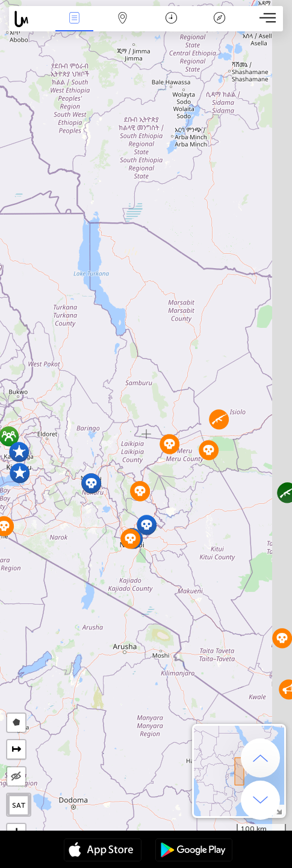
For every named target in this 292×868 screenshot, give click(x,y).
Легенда (220, 19)
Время (171, 19)
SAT (19, 805)
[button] (219, 419)
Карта (123, 19)
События (74, 19)
